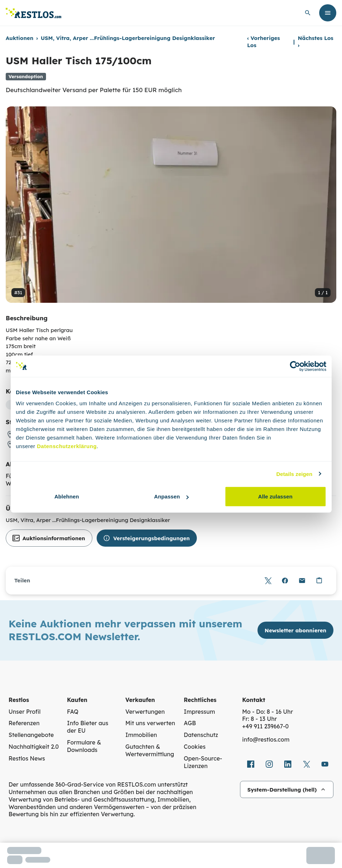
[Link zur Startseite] (34, 13)
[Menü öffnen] (328, 13)
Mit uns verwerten (150, 723)
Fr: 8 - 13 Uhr (259, 719)
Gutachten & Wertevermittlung (150, 750)
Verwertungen (145, 712)
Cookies (195, 747)
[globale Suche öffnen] (308, 13)
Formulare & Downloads (84, 746)
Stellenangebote (31, 735)
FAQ (73, 712)
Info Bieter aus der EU (88, 727)
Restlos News (27, 758)
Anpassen (171, 496)
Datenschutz (201, 735)
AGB (190, 723)
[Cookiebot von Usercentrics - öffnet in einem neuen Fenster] (295, 366)
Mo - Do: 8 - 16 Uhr (268, 712)
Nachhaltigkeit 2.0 (34, 747)
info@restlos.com (266, 739)
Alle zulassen (275, 496)
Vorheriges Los (264, 42)
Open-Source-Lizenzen (203, 762)
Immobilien (141, 735)
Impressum (199, 712)
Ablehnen (67, 496)
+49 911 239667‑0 (266, 726)
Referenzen (24, 723)
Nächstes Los (316, 42)
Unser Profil (25, 712)
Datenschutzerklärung (67, 446)
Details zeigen (294, 474)
